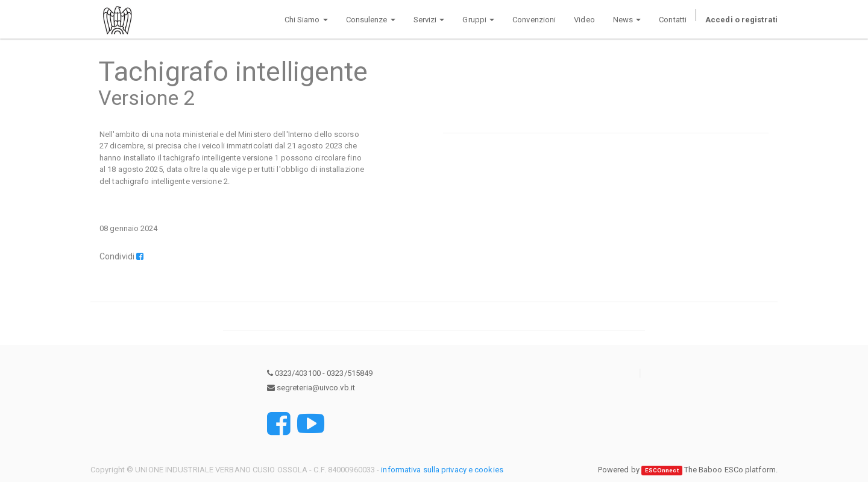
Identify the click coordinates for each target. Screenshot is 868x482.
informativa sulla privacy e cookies (442, 470)
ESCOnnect (662, 470)
